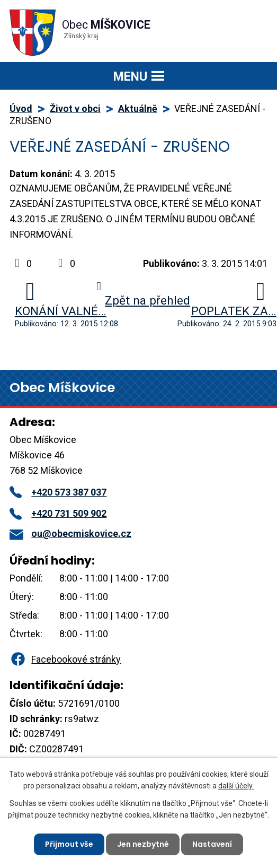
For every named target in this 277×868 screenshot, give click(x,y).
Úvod (21, 108)
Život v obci (75, 108)
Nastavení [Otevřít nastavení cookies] (213, 844)
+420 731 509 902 (58, 513)
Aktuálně (138, 108)
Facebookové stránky (65, 659)
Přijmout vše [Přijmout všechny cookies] (69, 844)
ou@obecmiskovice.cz (70, 533)
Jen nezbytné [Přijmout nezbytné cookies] (143, 844)
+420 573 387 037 (58, 492)
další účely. (236, 786)
